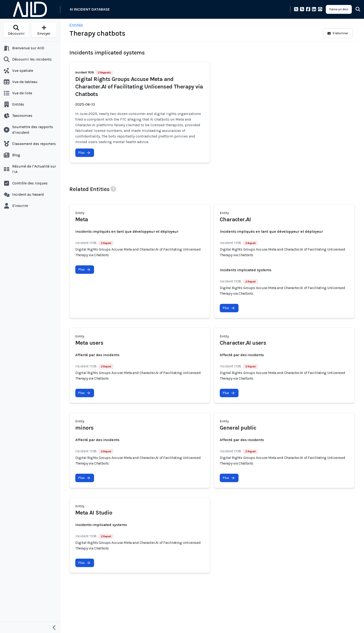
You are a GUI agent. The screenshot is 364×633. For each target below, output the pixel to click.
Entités (76, 25)
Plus (84, 153)
